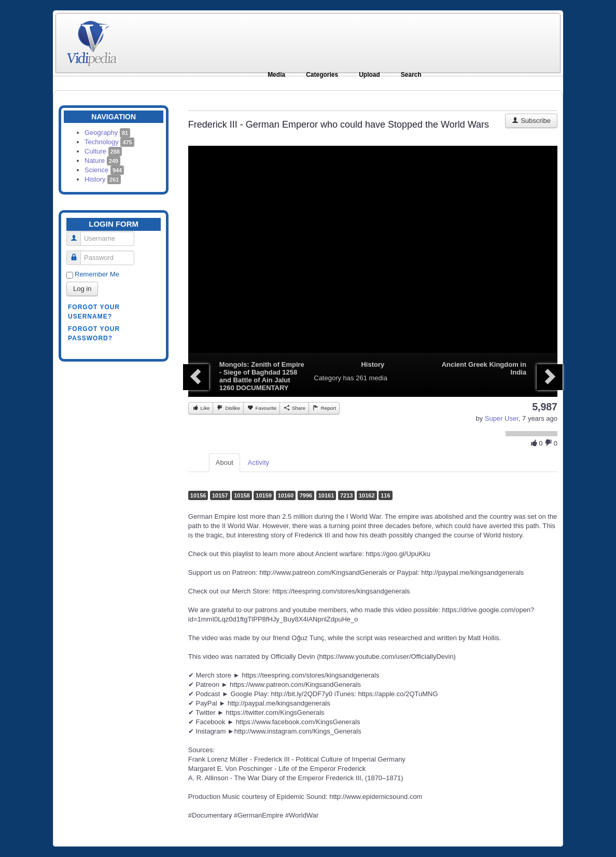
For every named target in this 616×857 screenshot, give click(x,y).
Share (294, 408)
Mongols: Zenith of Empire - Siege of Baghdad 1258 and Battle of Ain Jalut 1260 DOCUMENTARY (262, 376)
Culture (103, 151)
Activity (258, 462)
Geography (107, 133)
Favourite (262, 408)
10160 (286, 495)
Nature (102, 161)
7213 (346, 495)
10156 (198, 495)
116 (385, 495)
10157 (220, 495)
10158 (242, 495)
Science (104, 170)
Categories (322, 75)
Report (324, 408)
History (103, 179)
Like (201, 408)
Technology (109, 142)
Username (78, 234)
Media (276, 75)
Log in (82, 289)
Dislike (228, 408)
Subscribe (531, 121)
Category (327, 378)
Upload (369, 75)
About (225, 462)
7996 (306, 495)
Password (78, 253)
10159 (264, 495)
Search (411, 75)
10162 (367, 495)
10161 (326, 495)
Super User (502, 418)
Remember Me (97, 274)
